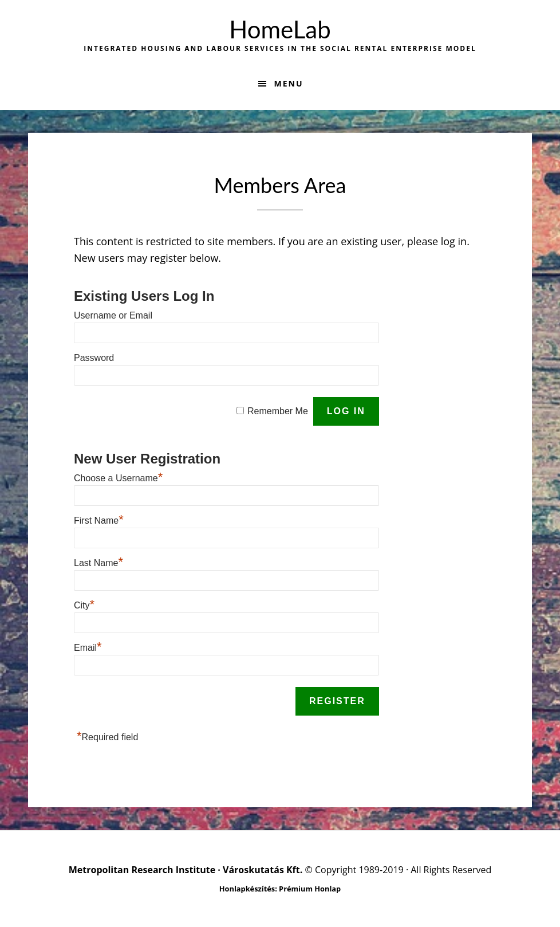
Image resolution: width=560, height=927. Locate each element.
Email (88, 648)
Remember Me (278, 411)
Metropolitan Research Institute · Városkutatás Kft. (186, 870)
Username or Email (113, 315)
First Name (99, 521)
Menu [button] (288, 83)
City (84, 605)
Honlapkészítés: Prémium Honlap (280, 889)
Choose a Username (118, 478)
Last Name (98, 563)
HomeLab (280, 29)
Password (94, 358)
